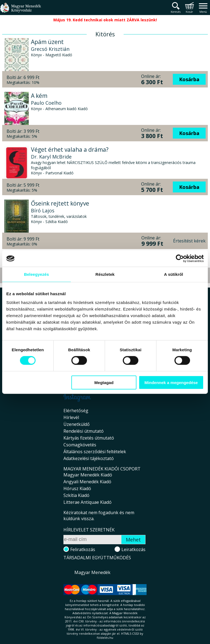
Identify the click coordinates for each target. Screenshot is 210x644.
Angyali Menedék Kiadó (87, 482)
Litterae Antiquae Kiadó (87, 502)
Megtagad (104, 382)
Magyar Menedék (92, 572)
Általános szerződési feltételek (95, 452)
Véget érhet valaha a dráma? (70, 150)
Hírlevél (71, 417)
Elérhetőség (76, 411)
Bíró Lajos (43, 210)
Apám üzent (47, 42)
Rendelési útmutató (84, 431)
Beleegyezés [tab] (37, 274)
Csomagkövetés (80, 445)
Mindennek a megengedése (171, 382)
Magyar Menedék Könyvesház (21, 11)
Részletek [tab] (105, 274)
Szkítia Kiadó (76, 495)
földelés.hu (105, 638)
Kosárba (189, 79)
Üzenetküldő (77, 424)
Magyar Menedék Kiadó (88, 475)
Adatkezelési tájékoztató (89, 458)
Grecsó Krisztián (50, 49)
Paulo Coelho (46, 103)
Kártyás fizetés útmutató (89, 438)
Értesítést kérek (189, 241)
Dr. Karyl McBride (51, 157)
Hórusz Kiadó (77, 488)
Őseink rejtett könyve (60, 203)
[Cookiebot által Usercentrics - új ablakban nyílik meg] (180, 259)
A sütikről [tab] (174, 274)
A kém (39, 96)
